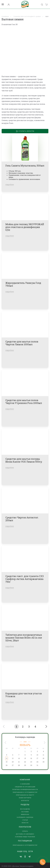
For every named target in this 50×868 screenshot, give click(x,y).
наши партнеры (25, 795)
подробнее (10, 182)
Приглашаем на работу (25, 792)
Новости (25, 820)
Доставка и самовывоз (25, 831)
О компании (25, 781)
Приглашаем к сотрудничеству (25, 789)
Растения (25, 809)
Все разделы (25, 806)
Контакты (25, 798)
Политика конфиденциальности (25, 787)
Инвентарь (25, 812)
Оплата (25, 828)
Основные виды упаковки (25, 834)
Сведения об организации (25, 784)
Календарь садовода (25, 734)
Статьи (25, 817)
